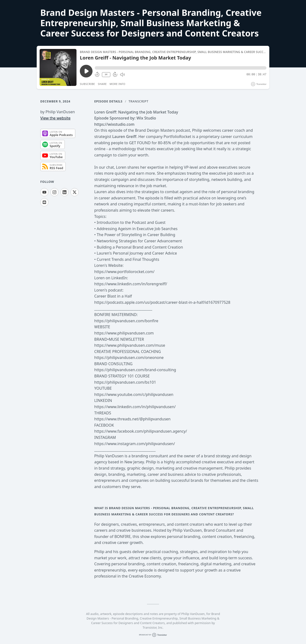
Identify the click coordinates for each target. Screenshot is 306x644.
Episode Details (108, 101)
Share (102, 84)
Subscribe (87, 84)
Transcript (138, 101)
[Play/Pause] (58, 67)
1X (106, 75)
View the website (55, 118)
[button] (181, 68)
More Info (118, 84)
